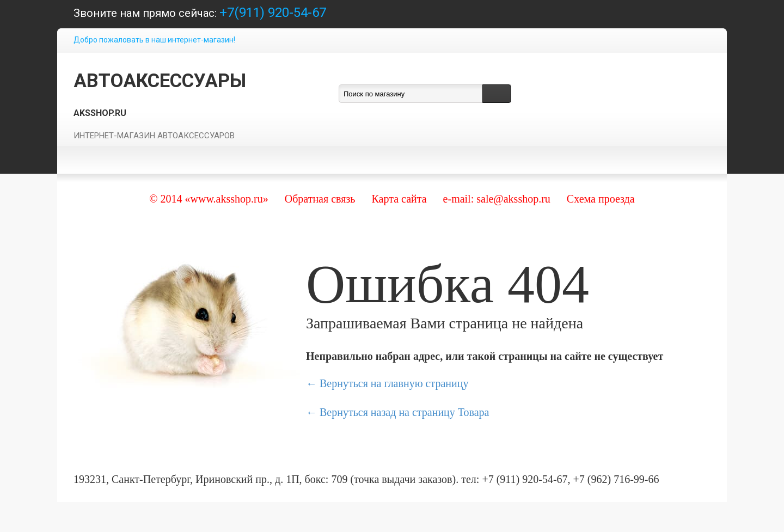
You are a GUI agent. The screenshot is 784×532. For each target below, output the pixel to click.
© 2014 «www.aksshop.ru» (209, 199)
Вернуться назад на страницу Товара (404, 412)
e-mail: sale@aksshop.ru (497, 199)
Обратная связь (320, 199)
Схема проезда (601, 199)
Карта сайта (399, 199)
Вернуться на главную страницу (394, 383)
